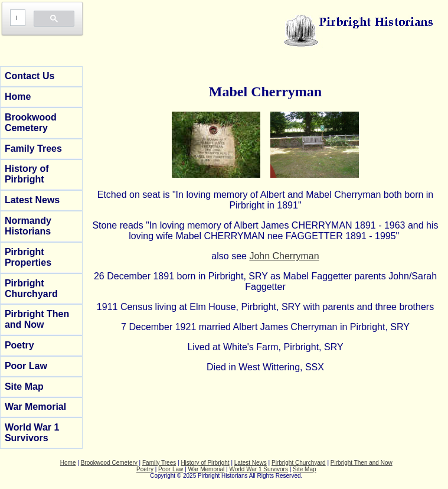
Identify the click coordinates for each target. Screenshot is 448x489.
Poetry (19, 345)
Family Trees (33, 149)
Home (18, 97)
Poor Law (26, 366)
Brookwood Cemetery (31, 123)
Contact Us (30, 76)
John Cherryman (284, 256)
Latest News (32, 200)
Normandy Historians (28, 226)
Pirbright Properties (28, 257)
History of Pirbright (27, 174)
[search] (17, 18)
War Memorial (35, 407)
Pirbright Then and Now (37, 319)
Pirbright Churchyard (31, 288)
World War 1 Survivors (32, 433)
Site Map (24, 387)
